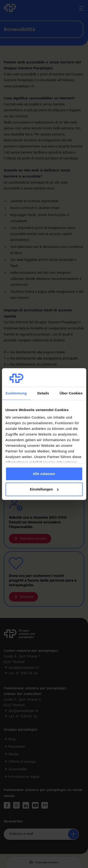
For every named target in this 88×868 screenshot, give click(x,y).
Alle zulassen (44, 474)
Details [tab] (43, 393)
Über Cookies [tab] (71, 393)
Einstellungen (44, 489)
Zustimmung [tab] (16, 393)
